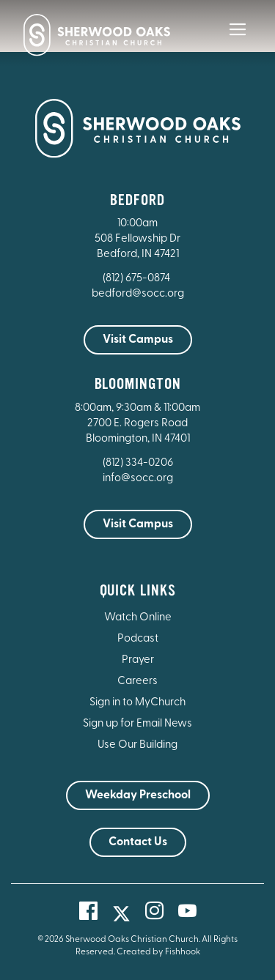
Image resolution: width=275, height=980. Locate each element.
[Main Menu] (238, 40)
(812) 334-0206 (138, 463)
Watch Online (138, 618)
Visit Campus (138, 340)
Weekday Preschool (138, 795)
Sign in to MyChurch (137, 703)
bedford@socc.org (138, 294)
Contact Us (138, 842)
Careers (137, 682)
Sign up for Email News (137, 724)
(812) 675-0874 (137, 279)
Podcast (138, 639)
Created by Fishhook (158, 952)
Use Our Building (137, 745)
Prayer (138, 660)
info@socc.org (138, 479)
